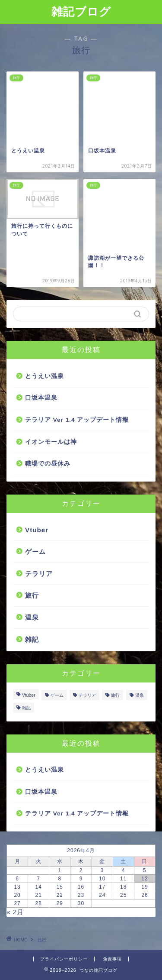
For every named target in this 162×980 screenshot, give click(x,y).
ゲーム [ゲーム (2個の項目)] (57, 695)
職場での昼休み (48, 464)
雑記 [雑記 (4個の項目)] (26, 708)
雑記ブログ (81, 11)
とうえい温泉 (44, 376)
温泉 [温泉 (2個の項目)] (140, 695)
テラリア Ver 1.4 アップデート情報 (77, 420)
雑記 (32, 639)
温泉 (32, 617)
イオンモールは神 (51, 442)
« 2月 (15, 912)
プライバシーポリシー (64, 959)
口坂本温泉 (41, 398)
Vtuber (37, 530)
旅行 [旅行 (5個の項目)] (115, 695)
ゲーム (35, 551)
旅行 (32, 595)
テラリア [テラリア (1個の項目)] (87, 695)
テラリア (39, 574)
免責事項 (112, 959)
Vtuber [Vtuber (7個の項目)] (29, 695)
